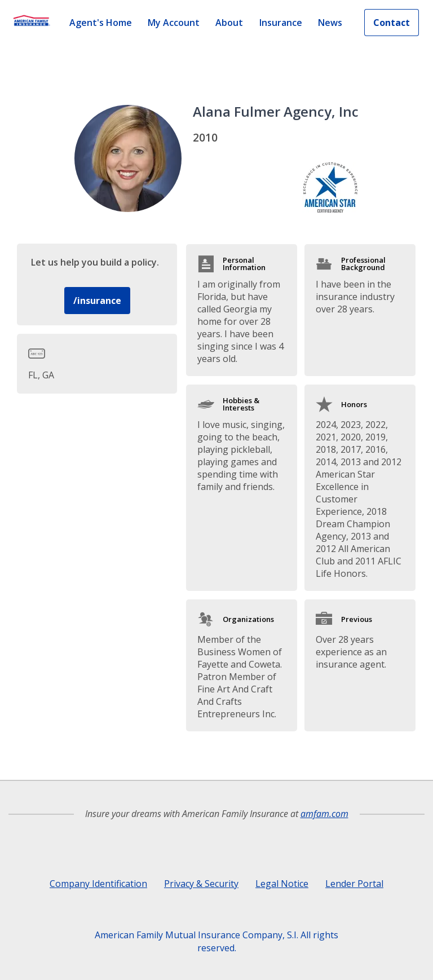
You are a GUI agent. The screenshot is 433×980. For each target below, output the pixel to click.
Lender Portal (354, 884)
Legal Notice (282, 884)
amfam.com (324, 814)
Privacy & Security (201, 884)
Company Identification (98, 884)
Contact (392, 23)
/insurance (97, 301)
